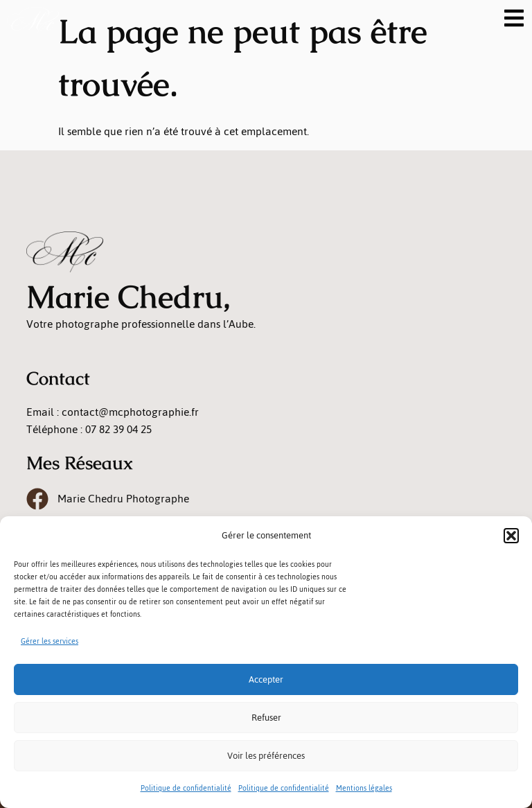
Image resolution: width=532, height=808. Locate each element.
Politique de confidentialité (186, 788)
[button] (511, 536)
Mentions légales (364, 788)
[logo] (33, 21)
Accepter (266, 679)
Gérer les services (50, 641)
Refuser (266, 718)
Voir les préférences (266, 756)
